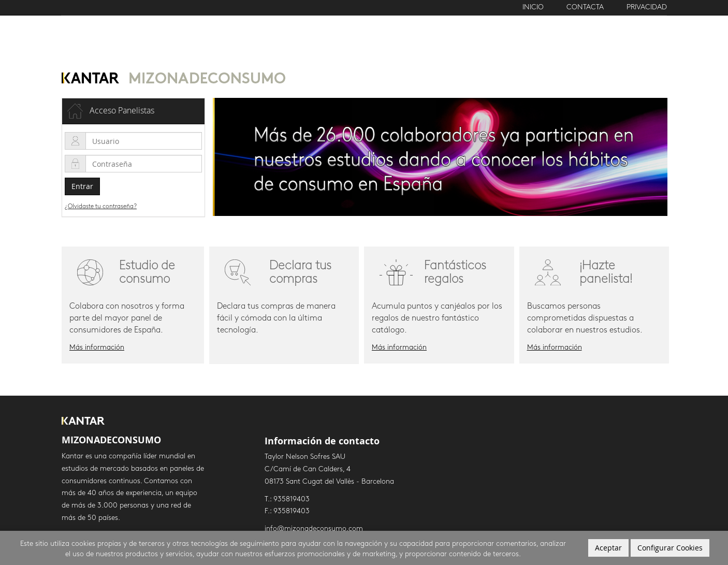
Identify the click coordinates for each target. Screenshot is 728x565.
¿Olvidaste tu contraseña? (101, 207)
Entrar (82, 186)
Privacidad (647, 8)
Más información (97, 348)
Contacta (585, 8)
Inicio (534, 8)
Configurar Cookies (670, 548)
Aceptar (608, 548)
